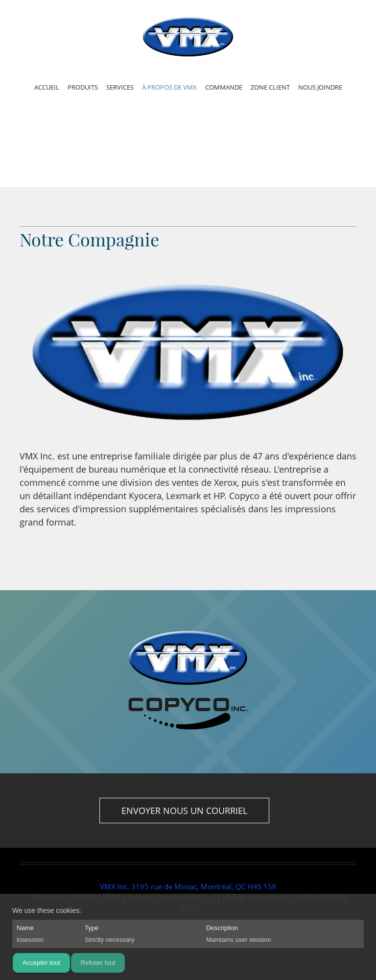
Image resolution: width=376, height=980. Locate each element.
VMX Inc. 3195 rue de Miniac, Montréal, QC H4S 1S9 (188, 886)
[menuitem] (47, 89)
